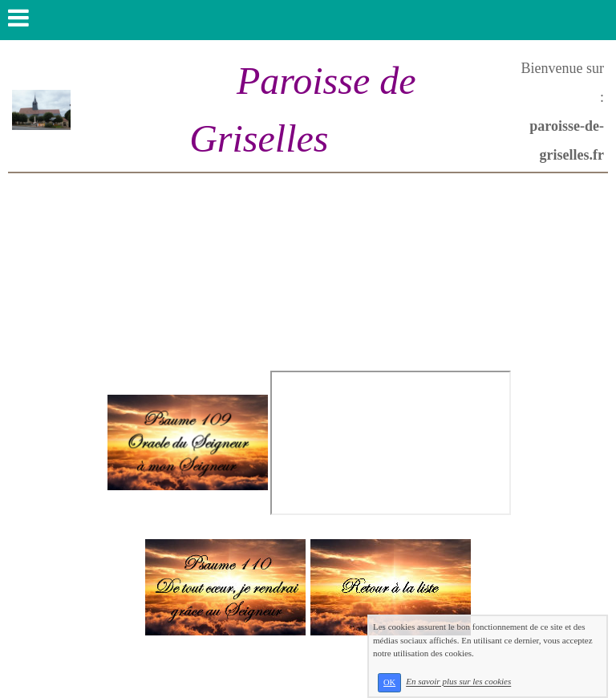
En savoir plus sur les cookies (458, 682)
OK (389, 682)
